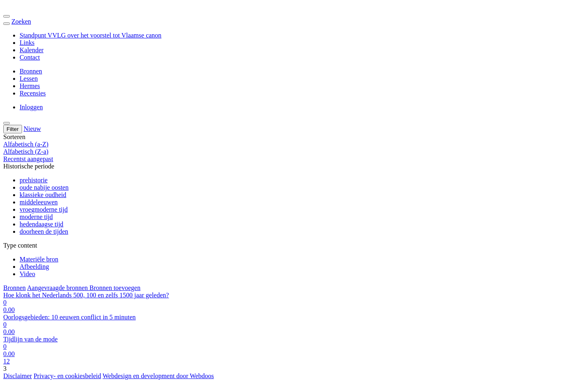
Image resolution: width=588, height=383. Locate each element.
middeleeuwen (39, 202)
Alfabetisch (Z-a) (26, 152)
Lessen (29, 79)
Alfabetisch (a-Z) (26, 144)
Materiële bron (39, 259)
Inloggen (31, 107)
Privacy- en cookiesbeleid (67, 376)
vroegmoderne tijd (44, 209)
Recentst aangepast (28, 159)
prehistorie (33, 180)
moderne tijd (36, 217)
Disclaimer (18, 376)
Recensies (33, 93)
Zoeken (21, 21)
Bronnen (31, 71)
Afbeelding (34, 267)
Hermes (30, 86)
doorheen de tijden (44, 231)
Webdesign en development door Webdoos (158, 376)
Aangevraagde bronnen (58, 288)
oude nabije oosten (44, 187)
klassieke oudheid (43, 195)
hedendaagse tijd (41, 224)
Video (27, 274)
